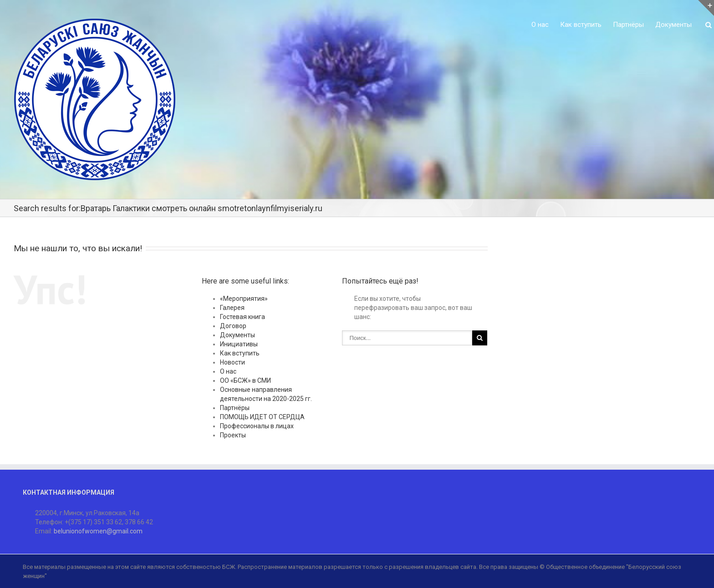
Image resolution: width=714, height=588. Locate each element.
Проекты (233, 435)
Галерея (232, 308)
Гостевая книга (242, 317)
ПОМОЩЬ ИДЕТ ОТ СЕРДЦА (262, 417)
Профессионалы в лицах (257, 426)
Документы (673, 25)
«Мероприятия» (244, 299)
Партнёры (628, 25)
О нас (540, 25)
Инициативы (239, 344)
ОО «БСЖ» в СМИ (245, 380)
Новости (232, 362)
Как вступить (581, 25)
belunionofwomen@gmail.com (98, 531)
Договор (233, 326)
